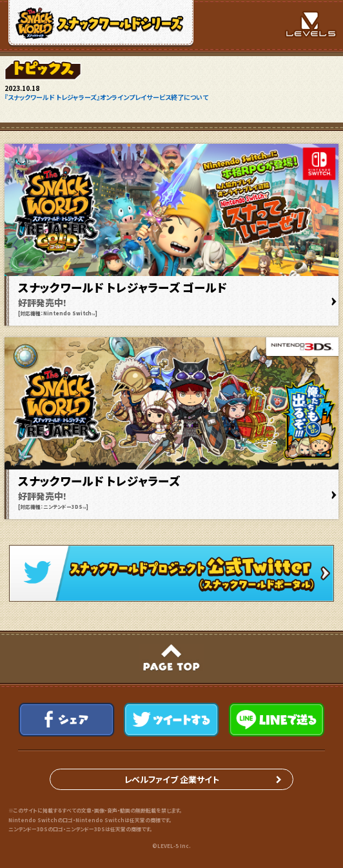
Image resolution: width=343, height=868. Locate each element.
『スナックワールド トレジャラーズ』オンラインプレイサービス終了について (106, 97)
